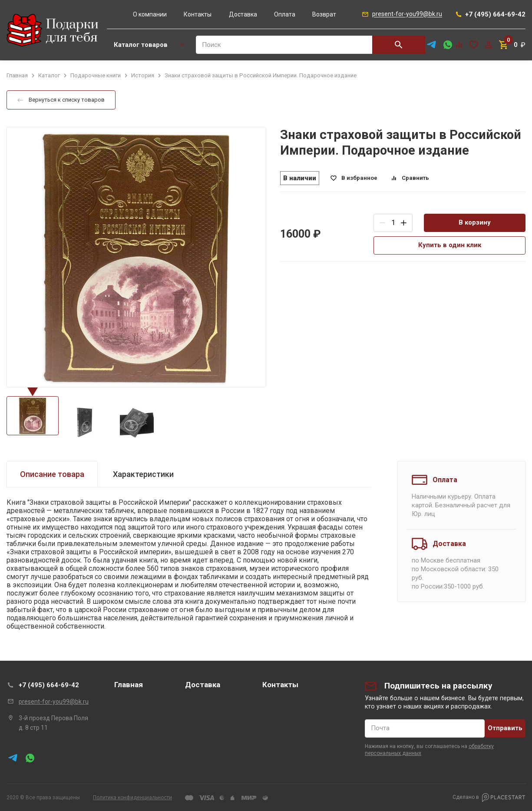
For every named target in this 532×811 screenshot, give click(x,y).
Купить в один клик (450, 245)
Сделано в (489, 798)
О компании (150, 14)
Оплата (285, 14)
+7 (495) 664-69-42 (49, 685)
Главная (129, 685)
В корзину (475, 222)
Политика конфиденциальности (132, 798)
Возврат (324, 14)
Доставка (243, 14)
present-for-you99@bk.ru (54, 702)
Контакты (198, 14)
